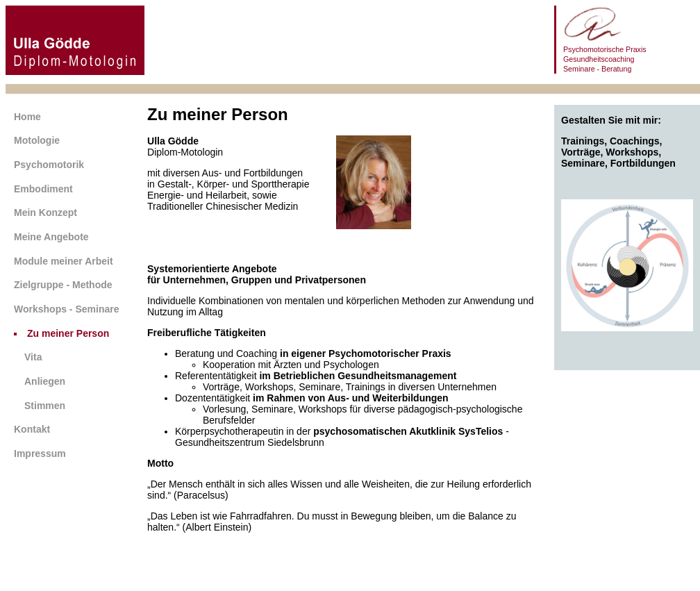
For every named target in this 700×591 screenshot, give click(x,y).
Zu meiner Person (68, 333)
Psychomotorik (49, 165)
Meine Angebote (51, 237)
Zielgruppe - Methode (63, 285)
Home (27, 117)
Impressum (40, 453)
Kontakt (32, 429)
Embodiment (43, 189)
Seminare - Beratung (597, 69)
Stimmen (45, 406)
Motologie (37, 140)
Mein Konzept (45, 213)
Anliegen (45, 381)
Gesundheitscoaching (599, 59)
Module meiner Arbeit (64, 261)
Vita (33, 357)
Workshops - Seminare (66, 309)
